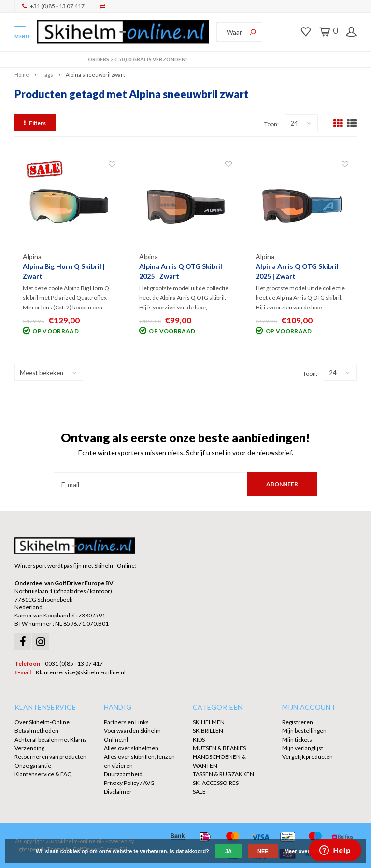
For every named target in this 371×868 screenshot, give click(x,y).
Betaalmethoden (36, 731)
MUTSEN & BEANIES (219, 748)
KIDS (199, 739)
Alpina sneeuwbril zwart (95, 75)
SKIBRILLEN (208, 731)
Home (22, 75)
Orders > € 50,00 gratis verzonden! (185, 59)
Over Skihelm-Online (42, 722)
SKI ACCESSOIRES (216, 783)
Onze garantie (33, 765)
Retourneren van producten (50, 757)
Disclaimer (118, 791)
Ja (228, 851)
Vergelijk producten (307, 757)
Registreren (298, 722)
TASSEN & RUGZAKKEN (223, 774)
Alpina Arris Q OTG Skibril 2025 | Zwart (181, 271)
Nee (263, 851)
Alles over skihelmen (131, 748)
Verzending (29, 748)
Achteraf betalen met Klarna (51, 739)
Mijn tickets (297, 739)
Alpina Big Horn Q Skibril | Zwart (64, 271)
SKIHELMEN (209, 722)
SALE (199, 791)
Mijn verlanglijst (303, 748)
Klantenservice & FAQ (43, 774)
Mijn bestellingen (304, 731)
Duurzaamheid (123, 774)
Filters (35, 123)
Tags (47, 75)
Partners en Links (126, 722)
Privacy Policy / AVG (129, 783)
